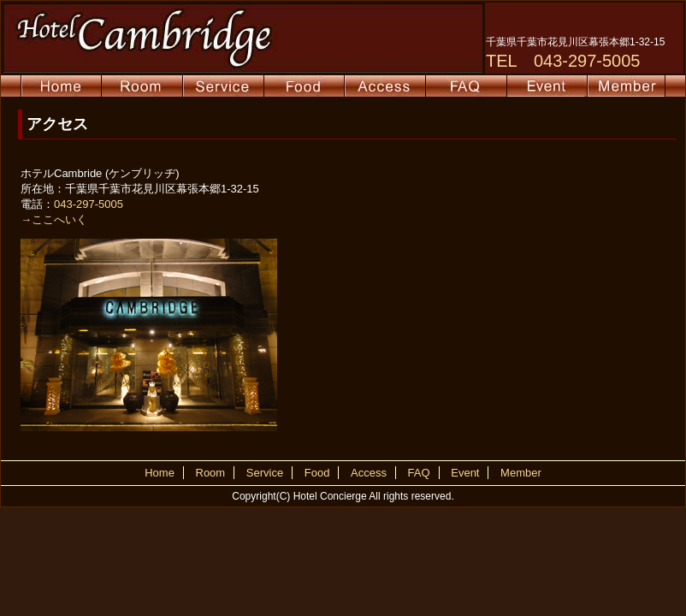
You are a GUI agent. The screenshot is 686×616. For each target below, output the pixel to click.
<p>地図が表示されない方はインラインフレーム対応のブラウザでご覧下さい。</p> (473, 299)
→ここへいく (54, 219)
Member (521, 473)
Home (160, 473)
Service (265, 473)
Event (465, 473)
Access (369, 473)
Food (317, 473)
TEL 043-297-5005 (563, 61)
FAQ (419, 473)
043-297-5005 (89, 204)
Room (211, 473)
